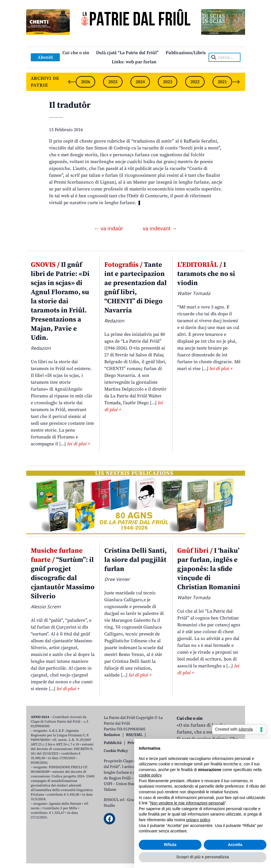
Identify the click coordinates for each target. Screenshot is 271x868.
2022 (195, 82)
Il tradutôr (70, 105)
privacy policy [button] (198, 820)
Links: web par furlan (134, 62)
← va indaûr (109, 228)
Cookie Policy (116, 751)
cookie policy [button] (150, 775)
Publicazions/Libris (186, 53)
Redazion (112, 735)
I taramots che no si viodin (206, 274)
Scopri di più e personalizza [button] (203, 857)
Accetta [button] (235, 845)
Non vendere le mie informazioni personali (187, 803)
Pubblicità (113, 743)
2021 (222, 82)
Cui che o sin (76, 53)
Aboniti (45, 57)
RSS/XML (134, 735)
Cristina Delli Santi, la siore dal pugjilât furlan (135, 560)
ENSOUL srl (114, 800)
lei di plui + (78, 444)
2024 (140, 82)
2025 (113, 82)
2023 (168, 82)
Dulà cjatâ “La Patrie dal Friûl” (127, 53)
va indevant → (160, 228)
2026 (85, 82)
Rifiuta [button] (170, 845)
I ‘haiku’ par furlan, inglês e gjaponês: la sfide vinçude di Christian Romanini (209, 569)
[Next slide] (236, 82)
